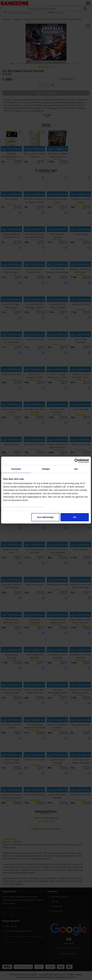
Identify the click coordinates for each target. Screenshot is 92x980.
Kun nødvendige (45, 517)
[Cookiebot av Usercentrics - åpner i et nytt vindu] (77, 461)
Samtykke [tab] (16, 469)
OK (75, 517)
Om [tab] (76, 469)
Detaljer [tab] (46, 469)
